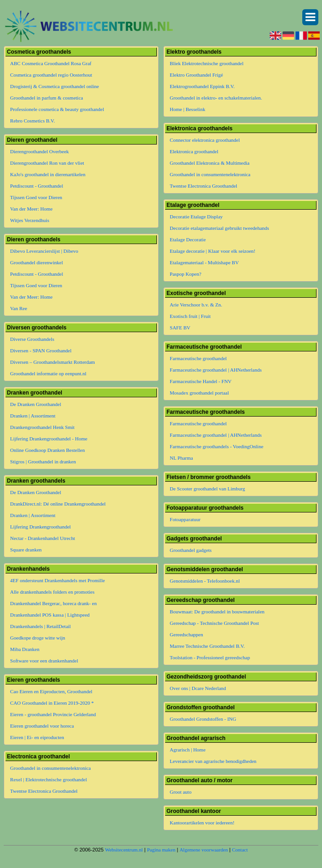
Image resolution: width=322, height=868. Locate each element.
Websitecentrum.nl (124, 850)
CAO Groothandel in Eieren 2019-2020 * (52, 703)
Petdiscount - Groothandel (36, 186)
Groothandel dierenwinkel (36, 262)
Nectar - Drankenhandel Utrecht (42, 538)
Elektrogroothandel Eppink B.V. (202, 86)
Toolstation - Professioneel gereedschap (210, 657)
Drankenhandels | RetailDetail (40, 626)
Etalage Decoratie (188, 239)
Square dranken (26, 550)
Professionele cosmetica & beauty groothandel (57, 109)
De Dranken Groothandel (36, 404)
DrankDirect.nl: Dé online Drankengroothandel (58, 504)
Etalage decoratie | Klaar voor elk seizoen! (213, 251)
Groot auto (180, 792)
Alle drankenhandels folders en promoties (52, 592)
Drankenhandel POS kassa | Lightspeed (50, 615)
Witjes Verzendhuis (30, 220)
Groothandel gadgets (191, 550)
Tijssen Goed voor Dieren (36, 197)
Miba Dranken (25, 649)
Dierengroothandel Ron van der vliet (47, 163)
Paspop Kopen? (186, 274)
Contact (240, 850)
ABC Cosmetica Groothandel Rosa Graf (51, 63)
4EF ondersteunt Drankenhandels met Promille (58, 580)
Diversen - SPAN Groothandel (41, 351)
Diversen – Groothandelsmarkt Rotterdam (53, 362)
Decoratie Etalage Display (196, 217)
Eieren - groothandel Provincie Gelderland (53, 714)
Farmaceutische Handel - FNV (201, 381)
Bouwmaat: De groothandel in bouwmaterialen (217, 612)
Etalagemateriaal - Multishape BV (204, 262)
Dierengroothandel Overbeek (39, 151)
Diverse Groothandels (32, 339)
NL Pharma (181, 458)
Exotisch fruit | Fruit (190, 316)
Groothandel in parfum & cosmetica (47, 98)
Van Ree (19, 308)
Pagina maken (161, 850)
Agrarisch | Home (188, 750)
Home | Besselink (187, 109)
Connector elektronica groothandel (205, 140)
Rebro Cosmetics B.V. (33, 121)
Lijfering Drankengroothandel (40, 527)
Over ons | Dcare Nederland (198, 688)
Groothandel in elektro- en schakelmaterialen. (216, 98)
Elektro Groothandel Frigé (196, 75)
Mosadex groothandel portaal (199, 393)
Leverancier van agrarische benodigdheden (213, 761)
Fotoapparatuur (185, 519)
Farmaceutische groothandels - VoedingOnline (217, 446)
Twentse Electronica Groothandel (44, 791)
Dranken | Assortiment (33, 416)
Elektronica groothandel (194, 151)
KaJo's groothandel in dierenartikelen (48, 174)
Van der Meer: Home (31, 209)
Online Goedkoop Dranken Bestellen (47, 450)
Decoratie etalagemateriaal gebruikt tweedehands (219, 228)
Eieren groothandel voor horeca (42, 726)
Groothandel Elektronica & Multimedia (210, 163)
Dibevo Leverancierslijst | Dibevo (44, 251)
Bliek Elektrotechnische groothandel (207, 63)
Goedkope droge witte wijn (38, 638)
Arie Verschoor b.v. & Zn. (196, 305)
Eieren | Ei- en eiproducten (37, 737)
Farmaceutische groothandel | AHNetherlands (216, 370)
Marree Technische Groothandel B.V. (207, 646)
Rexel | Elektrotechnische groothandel (48, 779)
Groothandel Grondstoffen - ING (203, 719)
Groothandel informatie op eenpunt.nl (48, 373)
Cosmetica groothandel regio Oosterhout (51, 75)
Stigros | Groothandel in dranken (43, 462)
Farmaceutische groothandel (198, 358)
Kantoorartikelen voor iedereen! (202, 823)
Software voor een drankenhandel (44, 661)
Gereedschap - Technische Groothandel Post (214, 623)
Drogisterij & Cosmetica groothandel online (55, 86)
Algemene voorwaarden (203, 850)
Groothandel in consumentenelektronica (50, 768)
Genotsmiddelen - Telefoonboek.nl (205, 581)
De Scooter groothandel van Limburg (207, 489)
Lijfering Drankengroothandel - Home (49, 439)
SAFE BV (180, 328)
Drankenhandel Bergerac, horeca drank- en (53, 603)
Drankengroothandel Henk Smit (42, 427)
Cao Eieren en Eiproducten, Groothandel (51, 691)
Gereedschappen (186, 634)
